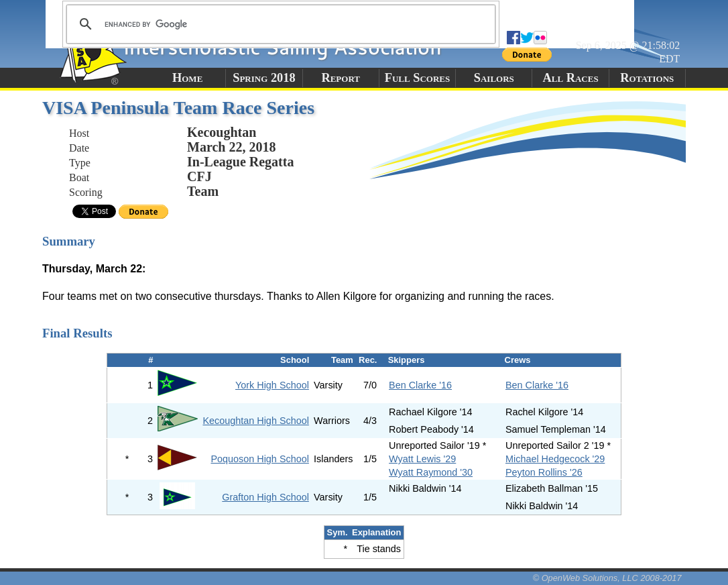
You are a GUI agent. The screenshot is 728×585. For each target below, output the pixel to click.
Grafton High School (265, 497)
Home (187, 78)
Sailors (494, 78)
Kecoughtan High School (255, 421)
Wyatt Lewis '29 (422, 459)
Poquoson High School (259, 459)
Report (341, 78)
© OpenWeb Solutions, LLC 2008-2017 (607, 578)
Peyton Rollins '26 (544, 472)
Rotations (647, 78)
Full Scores (418, 78)
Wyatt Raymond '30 (431, 472)
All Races (570, 78)
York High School (272, 385)
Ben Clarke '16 (420, 385)
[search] (279, 24)
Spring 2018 (264, 78)
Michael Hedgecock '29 (555, 459)
